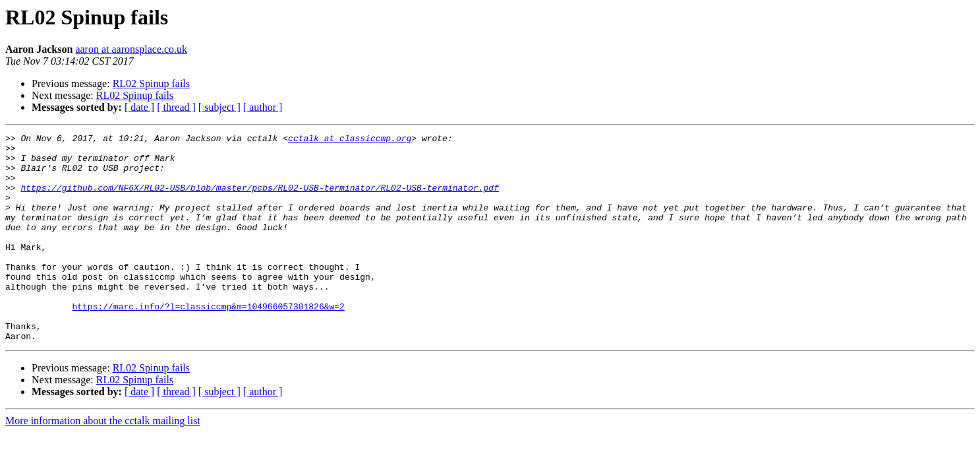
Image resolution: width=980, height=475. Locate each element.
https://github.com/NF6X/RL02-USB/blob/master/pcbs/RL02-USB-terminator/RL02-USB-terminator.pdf (259, 199)
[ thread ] (176, 107)
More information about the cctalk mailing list (103, 462)
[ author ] (263, 107)
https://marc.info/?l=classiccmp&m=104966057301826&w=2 (208, 342)
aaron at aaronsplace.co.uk (131, 49)
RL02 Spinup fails (151, 83)
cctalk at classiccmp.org (350, 140)
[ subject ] (219, 107)
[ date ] (139, 107)
